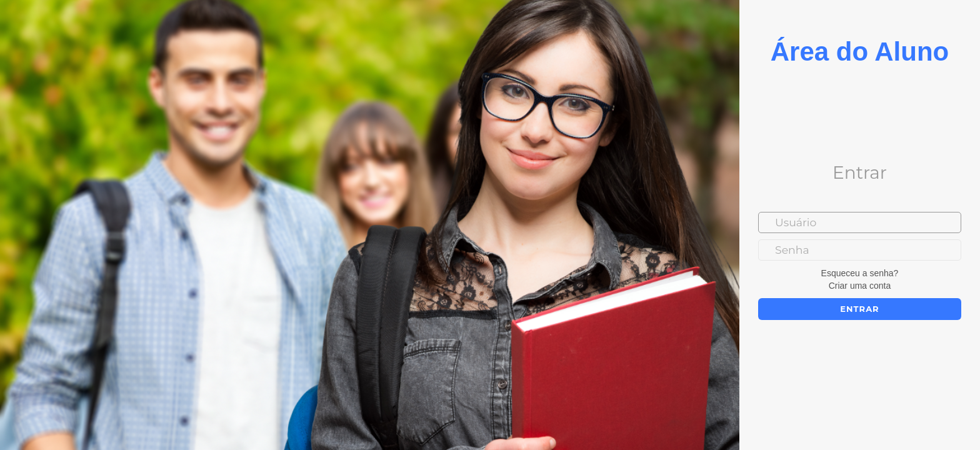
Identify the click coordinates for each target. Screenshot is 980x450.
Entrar (859, 309)
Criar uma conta (860, 286)
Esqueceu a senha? (860, 273)
